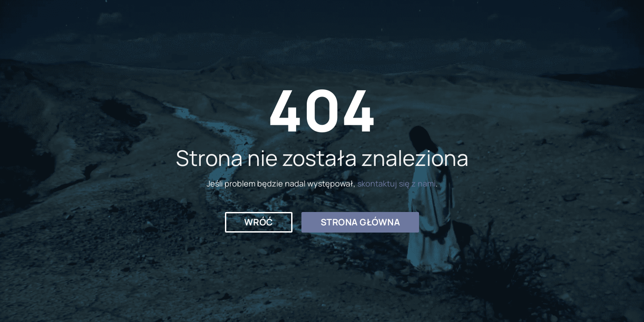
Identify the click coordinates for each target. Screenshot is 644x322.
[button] (259, 222)
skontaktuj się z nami (396, 183)
